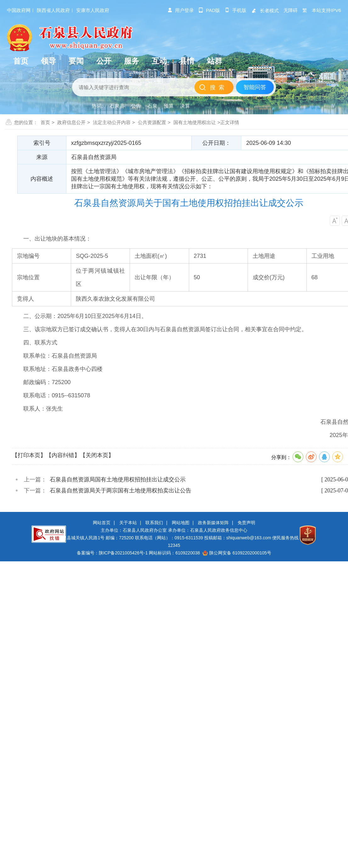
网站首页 (102, 523)
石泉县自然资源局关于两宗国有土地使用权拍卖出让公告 (121, 491)
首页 (45, 122)
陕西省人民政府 (53, 10)
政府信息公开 (71, 122)
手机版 (236, 10)
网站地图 (181, 523)
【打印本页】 (29, 455)
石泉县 (117, 106)
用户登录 (181, 10)
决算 (185, 106)
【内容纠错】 (63, 455)
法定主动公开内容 (112, 122)
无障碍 (291, 10)
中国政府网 (19, 10)
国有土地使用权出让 (195, 122)
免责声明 (246, 523)
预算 (169, 106)
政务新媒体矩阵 (213, 523)
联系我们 (154, 523)
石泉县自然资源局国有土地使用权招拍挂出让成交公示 (118, 479)
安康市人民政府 (93, 10)
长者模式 (265, 11)
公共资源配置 (152, 122)
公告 (136, 106)
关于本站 (128, 523)
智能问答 (255, 87)
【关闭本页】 (97, 455)
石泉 (152, 106)
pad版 (209, 10)
